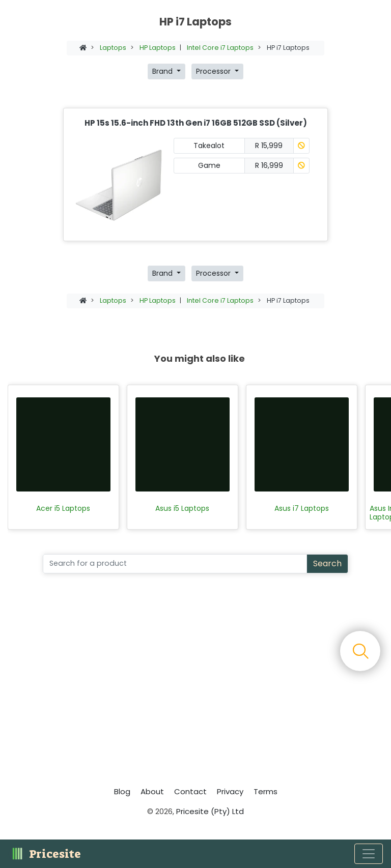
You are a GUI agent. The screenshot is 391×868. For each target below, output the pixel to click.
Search (327, 563)
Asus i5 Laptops (182, 509)
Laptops (113, 48)
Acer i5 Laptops (63, 509)
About (152, 791)
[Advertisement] (195, 683)
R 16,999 (269, 165)
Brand (163, 71)
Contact (190, 791)
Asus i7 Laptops (302, 509)
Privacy (230, 791)
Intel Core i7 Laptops (220, 48)
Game (209, 165)
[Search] (175, 564)
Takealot (209, 146)
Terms (266, 791)
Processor (214, 71)
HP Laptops (158, 48)
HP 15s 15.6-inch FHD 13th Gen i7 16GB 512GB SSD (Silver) (196, 123)
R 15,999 (269, 146)
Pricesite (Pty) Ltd (210, 811)
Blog (122, 791)
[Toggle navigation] (369, 854)
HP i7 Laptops (288, 48)
